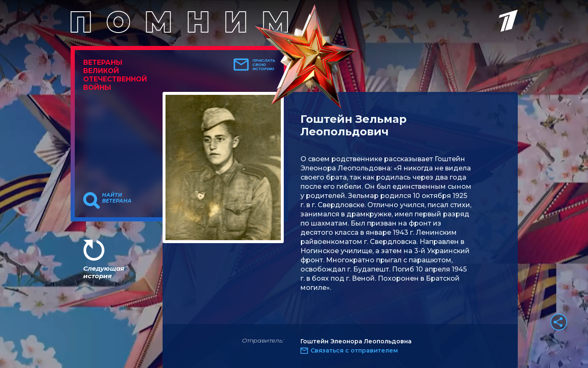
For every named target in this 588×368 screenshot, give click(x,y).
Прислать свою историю (264, 65)
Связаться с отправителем (354, 350)
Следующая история (104, 272)
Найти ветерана (117, 198)
